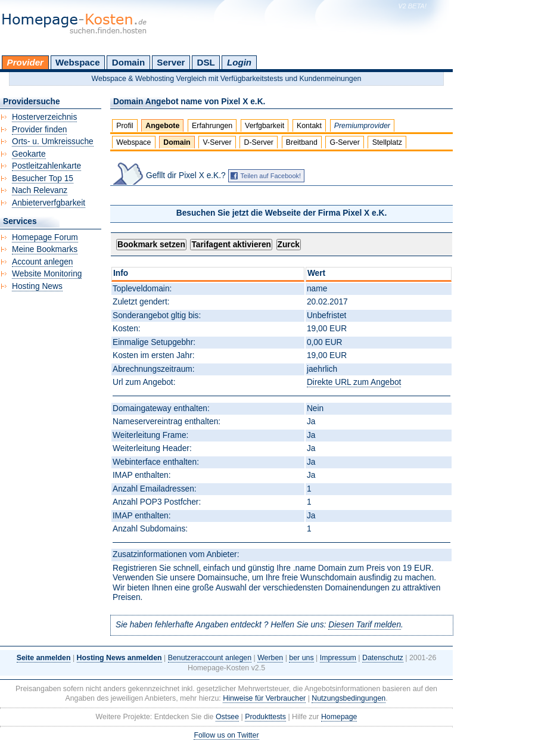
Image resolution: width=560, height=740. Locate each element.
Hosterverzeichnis (44, 117)
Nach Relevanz (40, 190)
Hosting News (37, 286)
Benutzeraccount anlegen (210, 658)
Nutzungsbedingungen (349, 698)
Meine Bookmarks (45, 249)
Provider (25, 62)
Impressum (338, 658)
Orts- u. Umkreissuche (53, 142)
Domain (128, 62)
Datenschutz (383, 658)
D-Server (259, 142)
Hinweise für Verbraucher (264, 698)
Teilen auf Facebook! (271, 176)
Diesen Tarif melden (365, 625)
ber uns (301, 658)
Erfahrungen (212, 126)
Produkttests (265, 717)
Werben (270, 658)
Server (171, 62)
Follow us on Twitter (226, 735)
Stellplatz (387, 142)
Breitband (302, 142)
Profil (125, 126)
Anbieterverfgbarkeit (49, 203)
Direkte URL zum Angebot (354, 382)
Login (239, 62)
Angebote (162, 126)
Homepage (339, 717)
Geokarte (29, 154)
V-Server (217, 142)
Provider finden (39, 130)
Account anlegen (42, 262)
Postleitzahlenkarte (46, 166)
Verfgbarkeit (265, 126)
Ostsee (227, 717)
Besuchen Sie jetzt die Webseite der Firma (282, 213)
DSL (206, 62)
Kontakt (309, 126)
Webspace (78, 62)
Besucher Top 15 (43, 178)
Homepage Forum (45, 237)
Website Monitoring (47, 274)
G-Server (345, 142)
